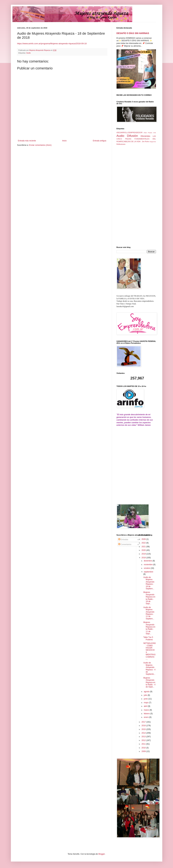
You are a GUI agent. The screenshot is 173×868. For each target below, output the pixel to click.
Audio (29, 53)
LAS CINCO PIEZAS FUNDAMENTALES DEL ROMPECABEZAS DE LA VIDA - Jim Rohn (136, 139)
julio (146, 695)
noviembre (148, 565)
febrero (147, 714)
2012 (144, 740)
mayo (146, 703)
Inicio (64, 141)
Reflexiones (121, 144)
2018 (144, 558)
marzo (147, 710)
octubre (147, 568)
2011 (144, 744)
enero (147, 717)
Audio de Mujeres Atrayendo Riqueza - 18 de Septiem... (149, 583)
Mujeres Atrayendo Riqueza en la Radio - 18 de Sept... (149, 598)
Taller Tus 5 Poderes (148, 638)
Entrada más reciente (27, 141)
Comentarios (125, 544)
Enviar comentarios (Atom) (40, 145)
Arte (155, 133)
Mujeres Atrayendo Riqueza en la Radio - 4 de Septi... (149, 682)
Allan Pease (148, 133)
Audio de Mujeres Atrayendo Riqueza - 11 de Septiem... (149, 613)
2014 (144, 733)
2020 (144, 550)
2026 (144, 539)
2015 (144, 729)
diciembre (148, 561)
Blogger (102, 854)
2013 (144, 737)
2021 (144, 547)
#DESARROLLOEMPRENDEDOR (130, 133)
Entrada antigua (100, 141)
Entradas (123, 540)
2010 (144, 748)
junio (146, 699)
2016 (144, 726)
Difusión (132, 136)
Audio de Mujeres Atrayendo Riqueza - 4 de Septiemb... (149, 668)
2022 (144, 543)
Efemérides (145, 136)
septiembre (148, 572)
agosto (147, 692)
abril (146, 706)
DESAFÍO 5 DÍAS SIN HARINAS (133, 33)
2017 (144, 722)
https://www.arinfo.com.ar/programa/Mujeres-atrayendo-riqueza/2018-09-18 (52, 44)
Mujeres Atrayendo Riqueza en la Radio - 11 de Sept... (149, 628)
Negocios (153, 142)
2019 (144, 554)
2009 (144, 751)
